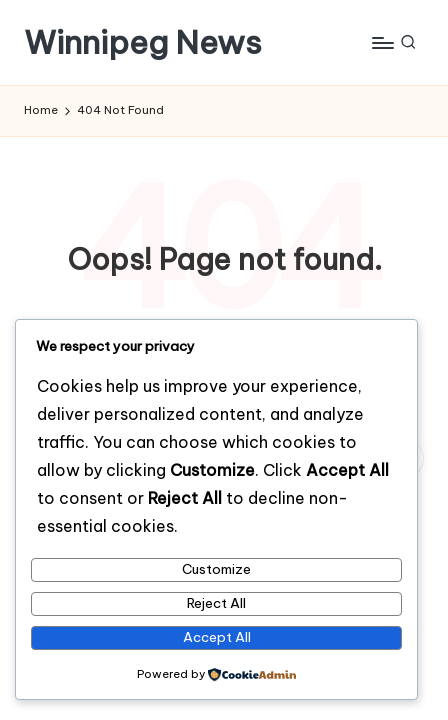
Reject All (216, 603)
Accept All (217, 637)
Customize (216, 569)
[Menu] (382, 42)
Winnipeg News (143, 42)
